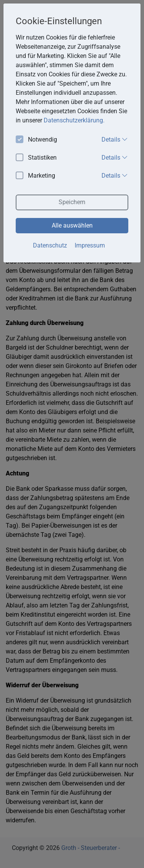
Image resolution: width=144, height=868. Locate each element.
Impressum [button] (90, 245)
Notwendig (36, 140)
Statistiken (36, 158)
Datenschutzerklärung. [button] (74, 120)
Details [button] (115, 139)
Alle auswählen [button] (72, 225)
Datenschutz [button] (50, 245)
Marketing (35, 176)
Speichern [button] (72, 202)
